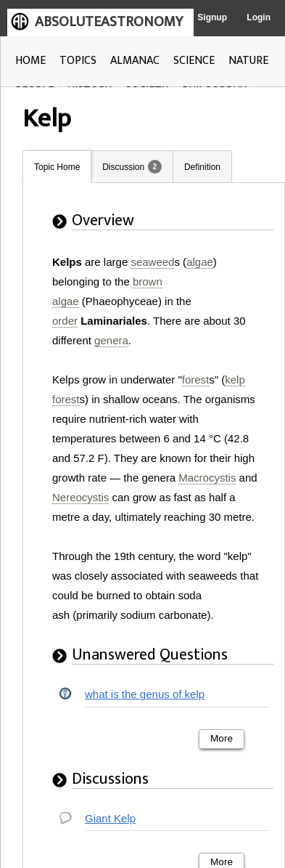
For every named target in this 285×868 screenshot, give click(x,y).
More (222, 738)
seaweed (152, 262)
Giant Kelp (110, 818)
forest (196, 380)
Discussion (123, 167)
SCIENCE (194, 61)
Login (259, 17)
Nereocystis (80, 497)
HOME (30, 61)
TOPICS (78, 61)
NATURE (248, 61)
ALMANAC (135, 61)
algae (200, 262)
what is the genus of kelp (145, 694)
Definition (202, 167)
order (65, 321)
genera (111, 340)
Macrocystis (207, 478)
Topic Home (57, 167)
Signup (212, 17)
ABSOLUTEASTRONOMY (109, 22)
